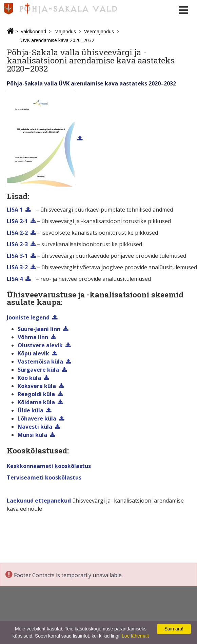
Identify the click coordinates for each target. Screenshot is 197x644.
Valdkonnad (33, 31)
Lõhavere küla (37, 418)
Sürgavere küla (38, 370)
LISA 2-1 (17, 221)
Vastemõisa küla (40, 362)
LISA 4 (15, 279)
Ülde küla (31, 410)
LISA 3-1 (17, 256)
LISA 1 (15, 210)
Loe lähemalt (135, 636)
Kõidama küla (36, 402)
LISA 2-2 (17, 233)
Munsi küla (32, 435)
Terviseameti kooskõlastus (44, 477)
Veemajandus (99, 31)
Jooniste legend (28, 317)
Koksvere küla (37, 386)
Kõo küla (29, 378)
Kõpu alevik (33, 353)
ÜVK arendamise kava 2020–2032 (57, 40)
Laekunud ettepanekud (39, 501)
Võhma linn (33, 337)
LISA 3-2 (17, 267)
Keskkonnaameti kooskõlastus (49, 466)
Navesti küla (35, 427)
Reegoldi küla (36, 394)
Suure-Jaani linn (39, 329)
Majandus (65, 31)
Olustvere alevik (40, 345)
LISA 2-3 (17, 244)
